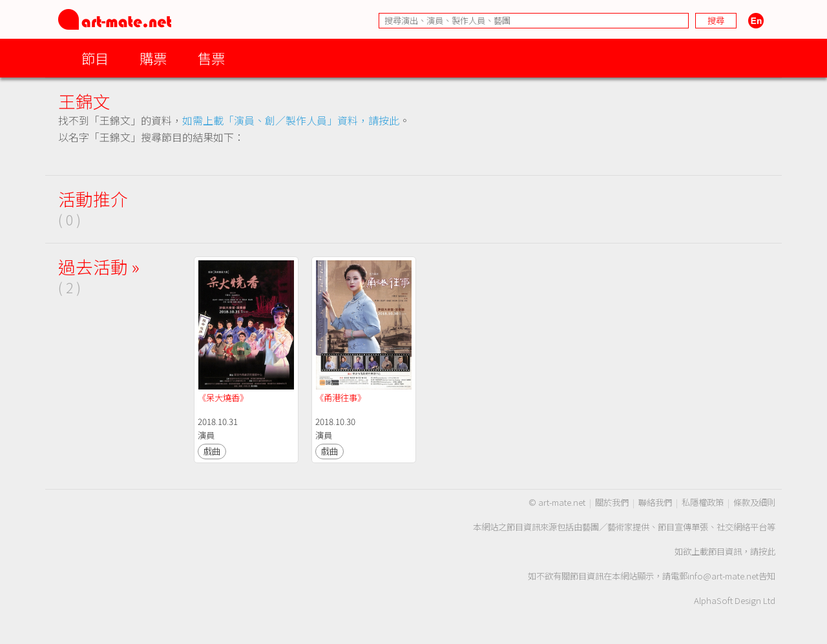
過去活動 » (99, 266)
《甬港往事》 (340, 398)
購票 (153, 58)
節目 (95, 58)
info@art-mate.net (723, 576)
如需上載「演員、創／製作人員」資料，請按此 (291, 120)
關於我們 (612, 502)
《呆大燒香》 (223, 398)
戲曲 (212, 451)
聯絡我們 (655, 502)
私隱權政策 (703, 502)
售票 (211, 58)
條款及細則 (754, 502)
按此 (767, 551)
